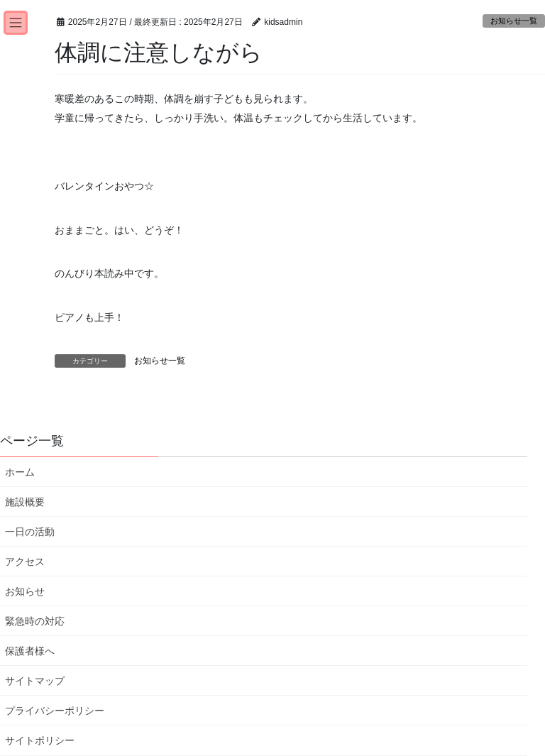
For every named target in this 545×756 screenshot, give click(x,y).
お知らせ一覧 (514, 21)
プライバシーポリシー (55, 711)
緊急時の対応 (35, 621)
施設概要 (25, 502)
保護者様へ (30, 651)
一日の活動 (30, 532)
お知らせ (25, 591)
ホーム (20, 472)
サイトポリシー (40, 740)
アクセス (25, 561)
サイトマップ (35, 681)
